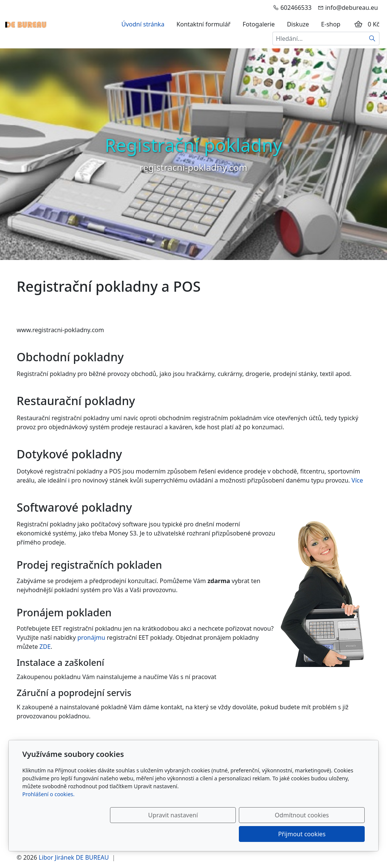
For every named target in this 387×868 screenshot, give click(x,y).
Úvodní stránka (143, 24)
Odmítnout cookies (253, 834)
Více (357, 480)
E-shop (331, 24)
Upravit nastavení (177, 834)
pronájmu (91, 637)
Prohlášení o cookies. (48, 813)
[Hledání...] (319, 39)
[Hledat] (372, 39)
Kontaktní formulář (204, 24)
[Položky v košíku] (358, 24)
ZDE (45, 647)
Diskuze (298, 24)
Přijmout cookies (328, 834)
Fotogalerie (259, 24)
